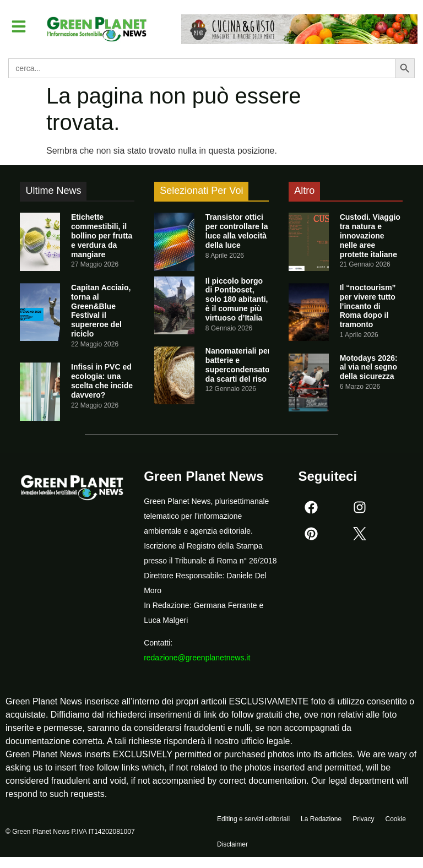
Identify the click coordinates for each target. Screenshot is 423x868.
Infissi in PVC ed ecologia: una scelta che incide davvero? (102, 381)
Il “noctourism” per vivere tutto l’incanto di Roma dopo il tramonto (368, 306)
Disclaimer (232, 844)
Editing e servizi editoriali (253, 819)
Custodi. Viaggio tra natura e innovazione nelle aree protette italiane (370, 235)
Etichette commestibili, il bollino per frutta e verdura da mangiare (102, 235)
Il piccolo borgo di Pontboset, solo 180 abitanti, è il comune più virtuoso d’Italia (237, 299)
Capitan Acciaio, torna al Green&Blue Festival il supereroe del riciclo (101, 311)
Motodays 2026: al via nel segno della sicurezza (369, 367)
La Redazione (321, 819)
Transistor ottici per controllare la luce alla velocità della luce (237, 231)
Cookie (395, 819)
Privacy (363, 819)
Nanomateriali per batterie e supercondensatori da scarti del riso (240, 365)
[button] (19, 26)
